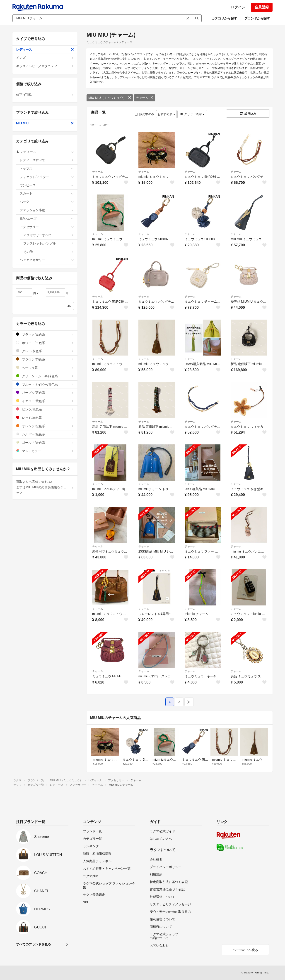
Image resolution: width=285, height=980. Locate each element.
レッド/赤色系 (45, 418)
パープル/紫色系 (45, 393)
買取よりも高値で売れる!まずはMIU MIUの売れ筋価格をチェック (45, 487)
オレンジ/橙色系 (45, 426)
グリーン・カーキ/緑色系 (45, 376)
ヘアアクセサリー (47, 260)
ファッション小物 (47, 210)
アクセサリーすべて (49, 235)
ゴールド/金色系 (45, 443)
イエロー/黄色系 (45, 401)
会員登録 (262, 7)
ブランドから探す (257, 18)
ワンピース (47, 185)
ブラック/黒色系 (45, 334)
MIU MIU (45, 123)
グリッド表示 (192, 114)
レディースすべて (47, 160)
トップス (47, 168)
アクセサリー (47, 227)
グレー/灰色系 (45, 351)
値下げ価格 (45, 95)
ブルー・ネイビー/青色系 (45, 384)
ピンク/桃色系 (45, 409)
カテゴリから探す (224, 18)
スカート (47, 193)
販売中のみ (144, 114)
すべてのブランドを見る (34, 944)
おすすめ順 (166, 114)
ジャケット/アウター (47, 177)
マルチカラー (45, 451)
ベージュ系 (45, 368)
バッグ (47, 202)
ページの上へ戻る (245, 950)
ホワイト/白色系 (45, 343)
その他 (49, 252)
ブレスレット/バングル (49, 243)
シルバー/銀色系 (45, 434)
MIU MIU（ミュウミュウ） (110, 98)
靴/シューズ (47, 218)
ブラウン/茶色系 (45, 359)
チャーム (145, 98)
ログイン (238, 7)
